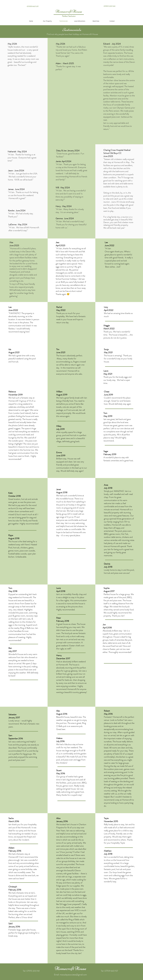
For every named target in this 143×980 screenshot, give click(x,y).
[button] (80, 21)
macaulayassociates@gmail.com (73, 975)
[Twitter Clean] (27, 4)
